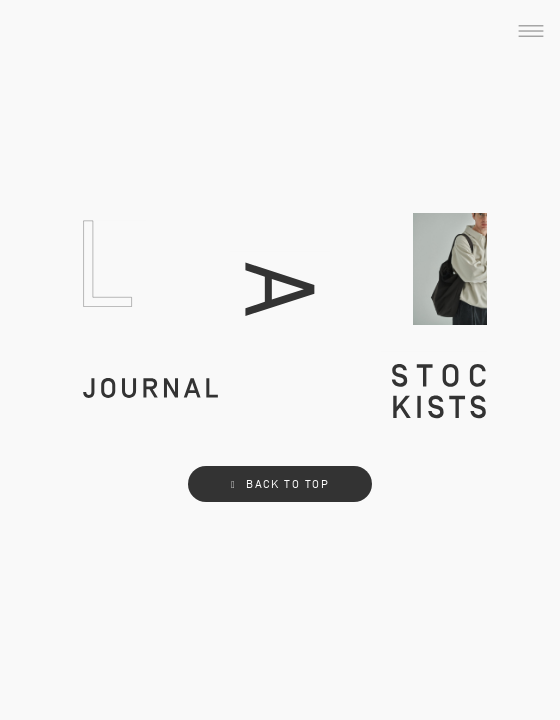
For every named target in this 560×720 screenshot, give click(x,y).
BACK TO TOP (280, 484)
